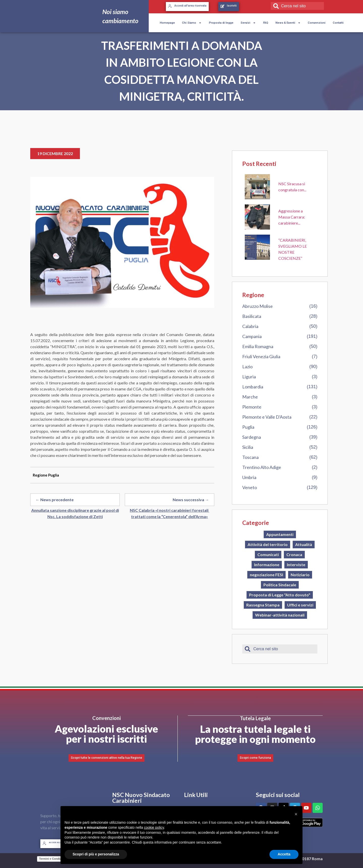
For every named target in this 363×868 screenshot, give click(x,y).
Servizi (248, 23)
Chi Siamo (192, 23)
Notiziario (300, 575)
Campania (252, 336)
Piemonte (252, 407)
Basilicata (252, 316)
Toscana (250, 457)
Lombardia (253, 387)
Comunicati (268, 554)
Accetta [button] (284, 854)
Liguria (249, 377)
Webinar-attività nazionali (280, 615)
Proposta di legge (221, 23)
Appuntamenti (280, 534)
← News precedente (55, 500)
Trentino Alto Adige (262, 467)
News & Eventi (288, 23)
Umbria (249, 477)
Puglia (248, 427)
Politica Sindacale (280, 585)
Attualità (304, 544)
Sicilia (248, 447)
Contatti (338, 23)
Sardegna (252, 437)
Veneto (250, 487)
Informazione (267, 565)
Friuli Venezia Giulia (261, 356)
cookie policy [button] (154, 827)
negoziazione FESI (266, 575)
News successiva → (191, 500)
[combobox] (297, 6)
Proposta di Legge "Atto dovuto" (280, 595)
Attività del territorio (268, 544)
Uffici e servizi (300, 605)
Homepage (167, 23)
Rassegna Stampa (263, 605)
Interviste (296, 565)
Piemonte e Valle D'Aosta (267, 417)
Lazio (247, 367)
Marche (250, 397)
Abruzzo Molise (258, 306)
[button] (296, 814)
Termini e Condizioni (53, 859)
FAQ (266, 23)
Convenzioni (317, 23)
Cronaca (294, 554)
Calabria (250, 326)
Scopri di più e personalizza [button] (96, 854)
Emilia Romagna (258, 346)
